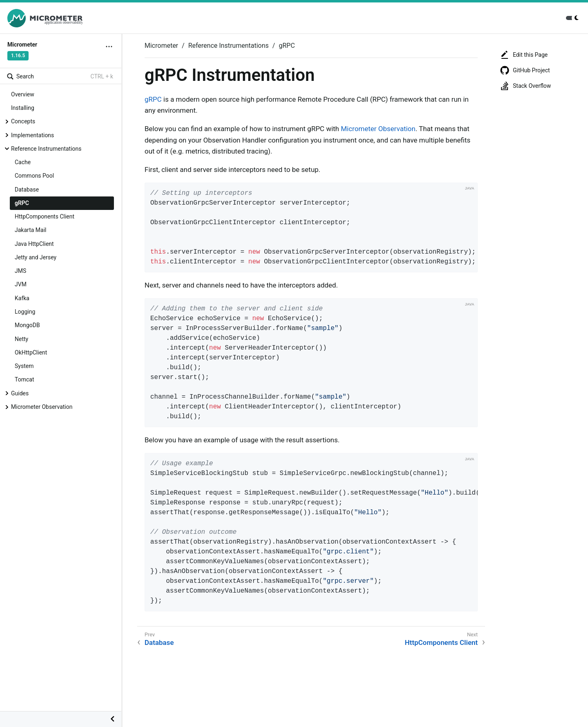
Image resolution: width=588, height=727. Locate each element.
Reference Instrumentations (46, 149)
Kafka (22, 298)
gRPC (22, 203)
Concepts (23, 121)
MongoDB (27, 325)
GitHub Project (525, 70)
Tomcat (24, 379)
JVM (21, 284)
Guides (20, 393)
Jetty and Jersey (36, 257)
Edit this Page (524, 55)
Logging (25, 312)
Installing (23, 108)
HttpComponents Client (45, 216)
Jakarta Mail (30, 230)
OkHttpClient (31, 352)
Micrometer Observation (42, 407)
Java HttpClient (34, 244)
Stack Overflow (525, 86)
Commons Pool (34, 176)
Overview (23, 94)
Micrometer (161, 46)
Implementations (32, 135)
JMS (20, 271)
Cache (23, 162)
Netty (21, 339)
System (24, 366)
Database (27, 190)
